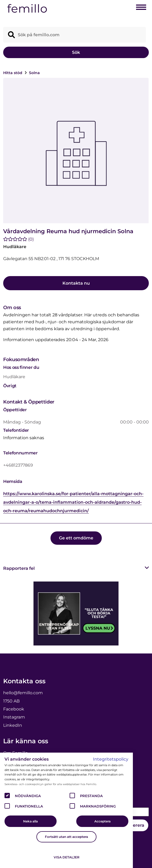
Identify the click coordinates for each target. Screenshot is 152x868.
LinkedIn (13, 725)
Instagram (14, 717)
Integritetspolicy (111, 759)
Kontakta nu (76, 283)
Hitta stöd (13, 73)
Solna (34, 73)
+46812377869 (18, 465)
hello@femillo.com (23, 693)
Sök (76, 52)
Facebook (14, 709)
